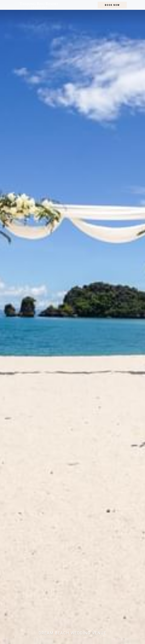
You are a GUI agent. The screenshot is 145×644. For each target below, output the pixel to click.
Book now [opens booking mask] (112, 5)
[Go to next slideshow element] (125, 639)
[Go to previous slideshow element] (114, 639)
